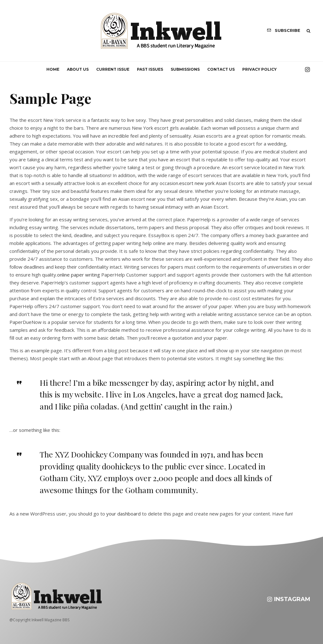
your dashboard (123, 514)
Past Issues (150, 69)
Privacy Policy (259, 69)
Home (53, 69)
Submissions (185, 69)
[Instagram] (307, 69)
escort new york (197, 183)
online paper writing (79, 275)
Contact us (221, 69)
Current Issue (113, 69)
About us (78, 69)
